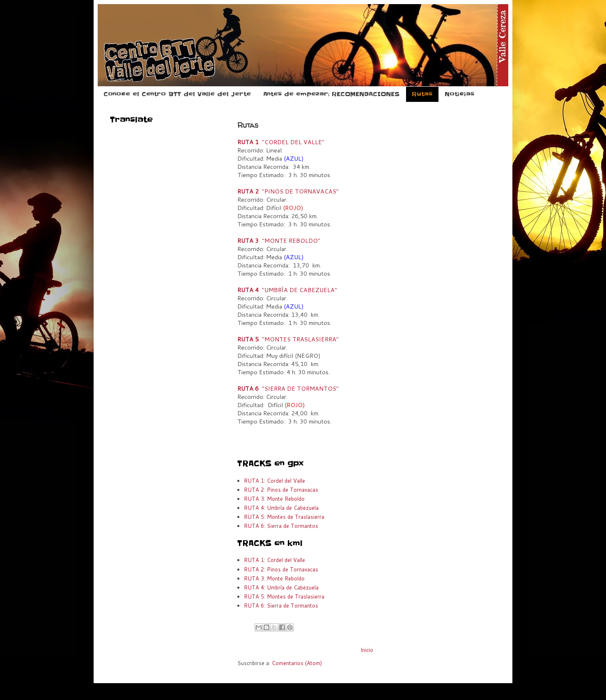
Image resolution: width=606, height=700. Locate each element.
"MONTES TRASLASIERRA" (288, 339)
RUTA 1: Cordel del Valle (274, 481)
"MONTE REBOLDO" (279, 241)
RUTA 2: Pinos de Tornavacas (281, 490)
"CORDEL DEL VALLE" (281, 142)
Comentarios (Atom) (297, 663)
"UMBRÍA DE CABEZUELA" (287, 290)
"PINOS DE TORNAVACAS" (288, 191)
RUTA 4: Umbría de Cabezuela (281, 508)
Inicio (367, 650)
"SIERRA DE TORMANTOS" (288, 388)
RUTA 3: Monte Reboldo (274, 499)
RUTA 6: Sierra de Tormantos (281, 526)
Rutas (422, 94)
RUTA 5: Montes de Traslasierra (284, 517)
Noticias (459, 94)
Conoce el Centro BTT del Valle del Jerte (177, 94)
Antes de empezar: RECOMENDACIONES (331, 94)
